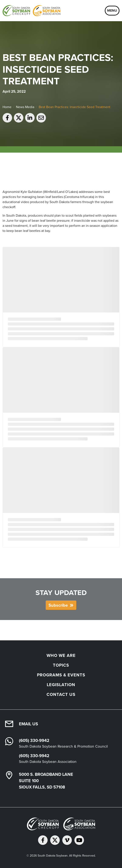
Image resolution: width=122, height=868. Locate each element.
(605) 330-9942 (34, 740)
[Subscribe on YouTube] (79, 840)
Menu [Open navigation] (112, 10)
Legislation (61, 685)
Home (7, 107)
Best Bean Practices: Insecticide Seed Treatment (74, 107)
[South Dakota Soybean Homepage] (31, 11)
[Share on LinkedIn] (30, 118)
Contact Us (61, 694)
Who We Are (61, 655)
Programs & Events (61, 675)
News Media (25, 107)
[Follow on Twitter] (55, 840)
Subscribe (58, 605)
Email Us (28, 724)
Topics (61, 665)
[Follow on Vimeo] (67, 840)
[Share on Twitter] (19, 118)
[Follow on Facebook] (43, 840)
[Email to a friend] (41, 118)
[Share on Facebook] (7, 118)
